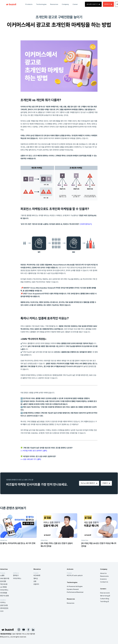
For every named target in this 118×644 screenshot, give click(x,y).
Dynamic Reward (73, 589)
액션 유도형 (4, 584)
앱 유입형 (3, 581)
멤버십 (36, 578)
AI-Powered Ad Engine (75, 586)
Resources (54, 4)
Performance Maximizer (75, 592)
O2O (2, 611)
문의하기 (108, 4)
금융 (35, 581)
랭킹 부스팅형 (4, 596)
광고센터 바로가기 (93, 4)
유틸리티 (36, 584)
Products (29, 4)
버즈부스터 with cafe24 (75, 575)
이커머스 (3, 602)
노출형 (2, 575)
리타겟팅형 (4, 593)
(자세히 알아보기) (86, 224)
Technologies (41, 4)
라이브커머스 (4, 590)
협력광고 (16, 575)
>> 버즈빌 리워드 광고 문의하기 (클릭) (34, 451)
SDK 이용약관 (17, 634)
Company (65, 4)
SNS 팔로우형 (5, 578)
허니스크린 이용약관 (29, 634)
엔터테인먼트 (4, 608)
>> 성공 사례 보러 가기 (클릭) (31, 459)
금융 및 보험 (4, 605)
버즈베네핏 (37, 575)
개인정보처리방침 (6, 634)
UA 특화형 (3, 587)
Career (75, 4)
